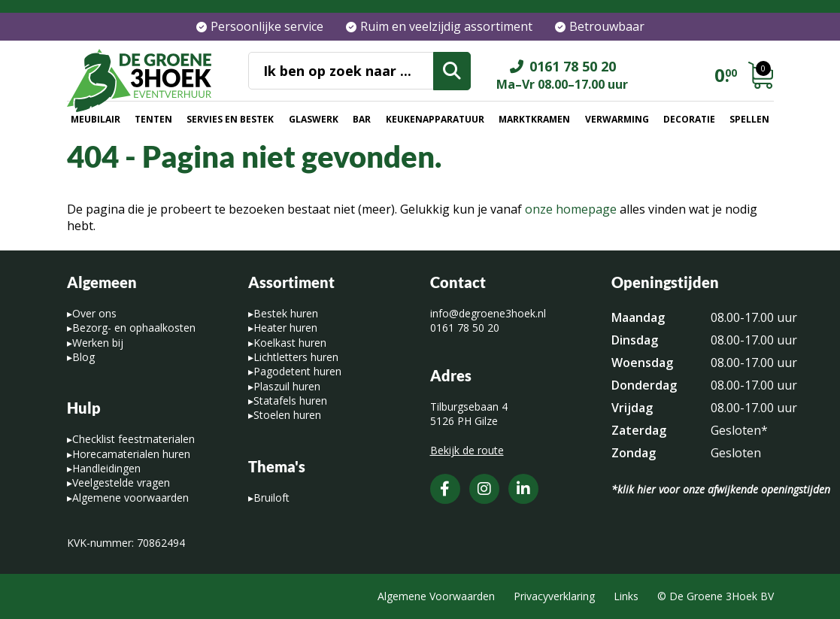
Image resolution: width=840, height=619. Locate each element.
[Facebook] (445, 489)
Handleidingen (106, 468)
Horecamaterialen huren (131, 454)
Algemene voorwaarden (130, 498)
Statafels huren (290, 401)
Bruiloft (271, 498)
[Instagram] (484, 489)
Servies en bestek (230, 119)
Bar (362, 119)
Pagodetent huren (297, 371)
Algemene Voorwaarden (436, 596)
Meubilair (96, 119)
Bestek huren (286, 313)
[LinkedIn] (523, 489)
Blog (83, 357)
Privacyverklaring (554, 596)
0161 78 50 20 (465, 328)
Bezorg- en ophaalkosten (134, 328)
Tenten (153, 119)
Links (626, 596)
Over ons (94, 313)
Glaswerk (314, 119)
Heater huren (285, 328)
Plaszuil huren (287, 386)
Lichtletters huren (296, 357)
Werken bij (98, 343)
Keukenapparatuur (435, 119)
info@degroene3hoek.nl (488, 313)
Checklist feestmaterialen (133, 439)
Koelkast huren (290, 343)
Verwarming (617, 119)
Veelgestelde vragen (121, 482)
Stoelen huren (287, 415)
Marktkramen (534, 119)
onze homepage (571, 209)
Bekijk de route (467, 450)
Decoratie (689, 119)
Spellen (749, 119)
